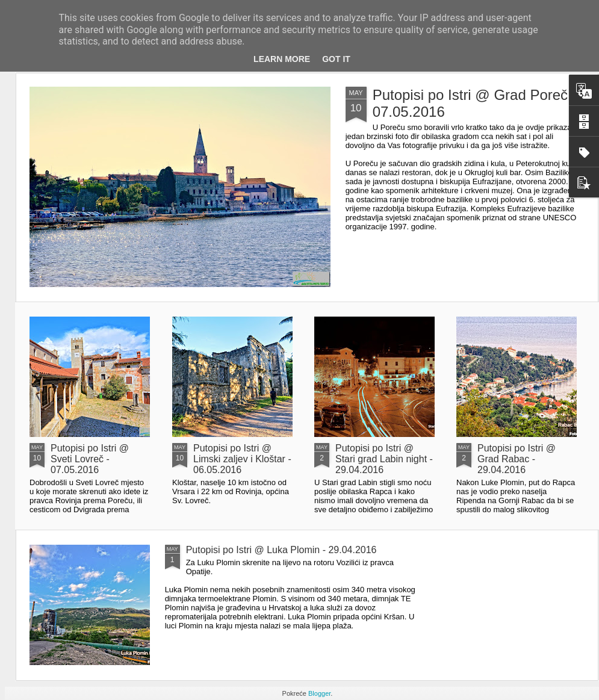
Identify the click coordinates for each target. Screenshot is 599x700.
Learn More (282, 59)
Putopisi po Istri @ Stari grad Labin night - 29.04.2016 (384, 459)
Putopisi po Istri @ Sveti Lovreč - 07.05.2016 (90, 459)
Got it (336, 59)
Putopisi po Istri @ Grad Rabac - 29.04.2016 (517, 459)
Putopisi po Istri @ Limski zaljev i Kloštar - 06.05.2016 (242, 459)
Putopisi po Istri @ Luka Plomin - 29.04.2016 (281, 550)
